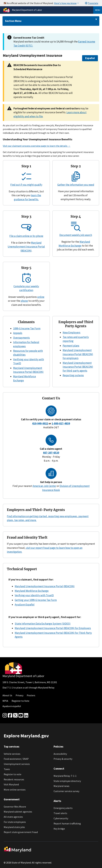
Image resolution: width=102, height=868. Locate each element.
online (41, 297)
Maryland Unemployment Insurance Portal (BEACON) (26, 247)
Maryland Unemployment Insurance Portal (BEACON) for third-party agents (78, 367)
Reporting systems (73, 375)
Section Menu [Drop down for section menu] (13, 21)
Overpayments (21, 338)
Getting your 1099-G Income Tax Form (36, 600)
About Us (7, 695)
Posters (31, 695)
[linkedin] (26, 715)
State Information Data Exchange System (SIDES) (43, 624)
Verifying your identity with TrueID (34, 595)
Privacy (20, 695)
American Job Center (44, 486)
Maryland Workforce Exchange (32, 591)
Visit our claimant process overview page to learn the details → (37, 146)
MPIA (5, 701)
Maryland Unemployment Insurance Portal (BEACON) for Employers (53, 628)
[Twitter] (15, 715)
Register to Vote (20, 701)
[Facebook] (10, 715)
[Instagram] (5, 715)
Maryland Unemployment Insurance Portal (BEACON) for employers (78, 354)
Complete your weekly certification (26, 286)
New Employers (72, 333)
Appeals (18, 333)
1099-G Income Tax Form (27, 328)
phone (24, 301)
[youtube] (21, 715)
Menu (98, 10)
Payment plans (71, 346)
